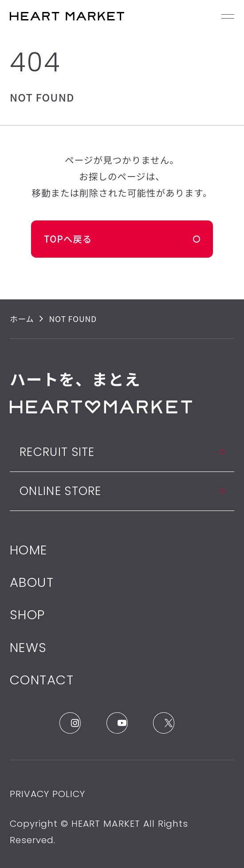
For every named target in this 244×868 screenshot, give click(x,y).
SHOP (28, 615)
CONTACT (42, 680)
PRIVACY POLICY (47, 794)
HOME (29, 550)
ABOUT (32, 582)
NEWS (28, 647)
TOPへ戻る (68, 239)
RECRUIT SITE (57, 452)
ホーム (22, 319)
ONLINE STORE (61, 491)
